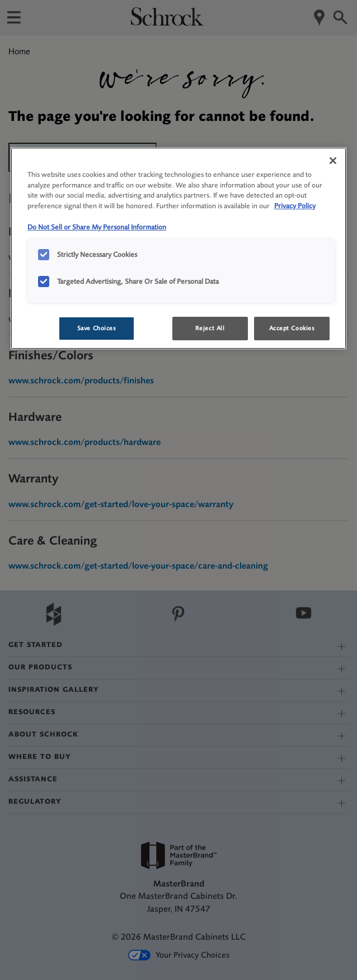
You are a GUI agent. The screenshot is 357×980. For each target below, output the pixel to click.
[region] (178, 248)
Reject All (210, 328)
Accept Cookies (292, 328)
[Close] (333, 161)
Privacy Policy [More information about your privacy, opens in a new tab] (295, 206)
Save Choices (97, 328)
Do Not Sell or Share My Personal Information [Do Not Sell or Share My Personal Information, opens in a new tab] (97, 227)
